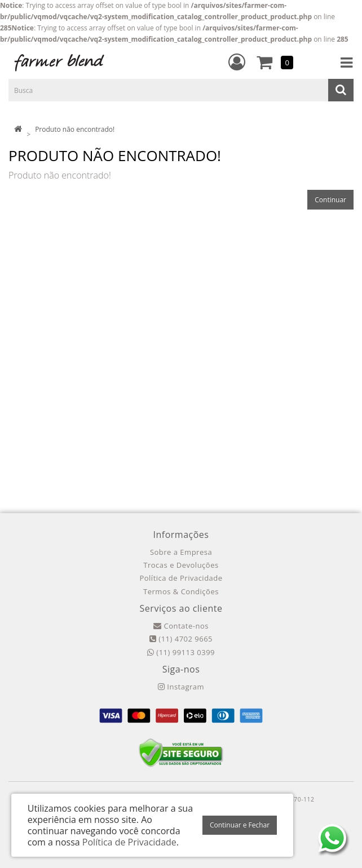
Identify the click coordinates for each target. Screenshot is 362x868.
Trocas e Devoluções (181, 565)
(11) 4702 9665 (181, 639)
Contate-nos (181, 626)
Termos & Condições (181, 591)
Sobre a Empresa (181, 552)
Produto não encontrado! (75, 129)
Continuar (330, 200)
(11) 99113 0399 (181, 652)
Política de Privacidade (181, 578)
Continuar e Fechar (240, 825)
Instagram (181, 687)
